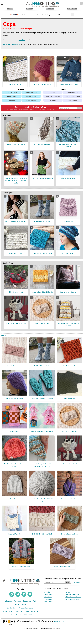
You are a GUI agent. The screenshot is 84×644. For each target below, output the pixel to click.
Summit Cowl (68, 222)
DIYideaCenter (48, 602)
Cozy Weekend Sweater (68, 292)
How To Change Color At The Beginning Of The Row (42, 465)
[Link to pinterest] (24, 594)
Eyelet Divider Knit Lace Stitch (42, 534)
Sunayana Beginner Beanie (42, 84)
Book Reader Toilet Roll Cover (16, 323)
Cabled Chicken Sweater (16, 292)
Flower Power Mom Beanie (16, 144)
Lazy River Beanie (68, 253)
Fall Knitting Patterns (72, 92)
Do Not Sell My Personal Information (20, 608)
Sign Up (79, 108)
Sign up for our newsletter (12, 45)
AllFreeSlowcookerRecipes (73, 597)
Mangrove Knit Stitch (16, 253)
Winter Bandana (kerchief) (14, 399)
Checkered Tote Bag (14, 534)
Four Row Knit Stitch (15, 84)
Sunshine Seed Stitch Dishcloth (42, 292)
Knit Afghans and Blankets (53, 96)
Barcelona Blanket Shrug (70, 499)
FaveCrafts (47, 592)
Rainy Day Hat (14, 499)
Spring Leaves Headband (63, 567)
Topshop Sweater (70, 399)
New (4, 336)
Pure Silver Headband (42, 323)
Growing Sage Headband (70, 534)
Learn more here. (60, 621)
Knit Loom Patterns (31, 96)
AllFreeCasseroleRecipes (73, 599)
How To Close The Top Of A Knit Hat (42, 500)
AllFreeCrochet (48, 594)
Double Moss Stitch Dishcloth (42, 253)
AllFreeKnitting (48, 597)
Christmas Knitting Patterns (72, 96)
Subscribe (34, 611)
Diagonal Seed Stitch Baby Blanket (68, 146)
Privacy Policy (42, 109)
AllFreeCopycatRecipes (72, 594)
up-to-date (21, 40)
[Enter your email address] (54, 582)
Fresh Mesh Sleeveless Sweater (42, 178)
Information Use (50, 109)
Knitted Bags (12, 100)
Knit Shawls (53, 100)
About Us (9, 601)
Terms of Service (15, 615)
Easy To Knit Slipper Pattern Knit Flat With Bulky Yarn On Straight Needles (16, 181)
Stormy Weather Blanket (42, 144)
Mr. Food (68, 592)
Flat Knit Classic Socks (42, 222)
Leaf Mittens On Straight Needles (42, 399)
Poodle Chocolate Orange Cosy (42, 431)
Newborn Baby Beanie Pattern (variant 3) (14, 465)
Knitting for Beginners (12, 92)
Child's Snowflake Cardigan (69, 84)
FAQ (34, 601)
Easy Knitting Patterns (31, 92)
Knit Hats (53, 92)
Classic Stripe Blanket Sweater (16, 222)
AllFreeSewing (48, 599)
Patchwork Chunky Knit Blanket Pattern (68, 325)
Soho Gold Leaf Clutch (68, 178)
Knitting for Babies (12, 96)
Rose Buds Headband (14, 366)
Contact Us (27, 601)
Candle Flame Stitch (70, 366)
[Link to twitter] (18, 594)
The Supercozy (14, 431)
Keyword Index (20, 605)
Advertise (17, 601)
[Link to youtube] (30, 594)
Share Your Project (22, 611)
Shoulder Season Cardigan (21, 567)
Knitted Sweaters (31, 100)
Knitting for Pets (72, 100)
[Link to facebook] (12, 594)
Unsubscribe (28, 615)
